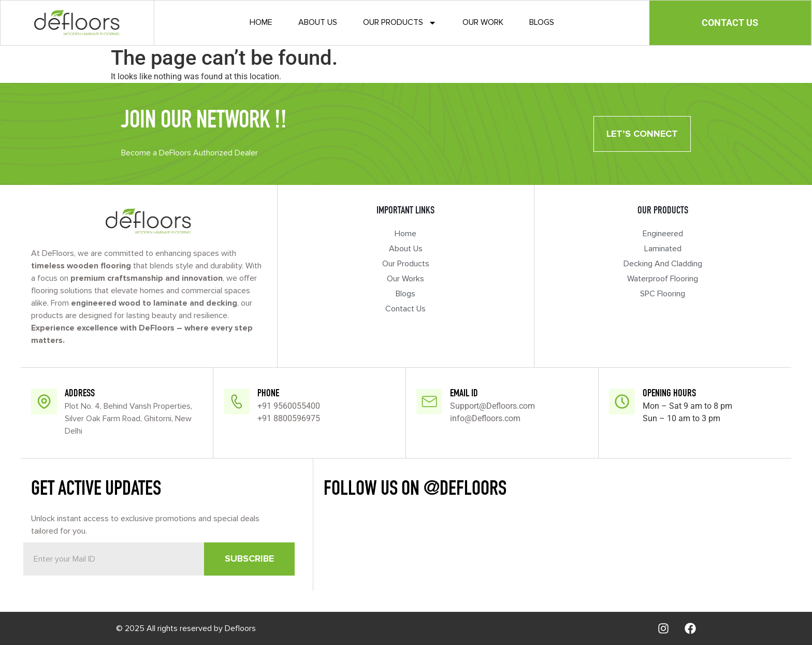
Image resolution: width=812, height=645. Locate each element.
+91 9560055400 (289, 406)
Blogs (542, 22)
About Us (318, 22)
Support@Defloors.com (492, 406)
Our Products (400, 23)
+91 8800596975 (289, 418)
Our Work (483, 22)
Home (261, 22)
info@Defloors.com (485, 418)
